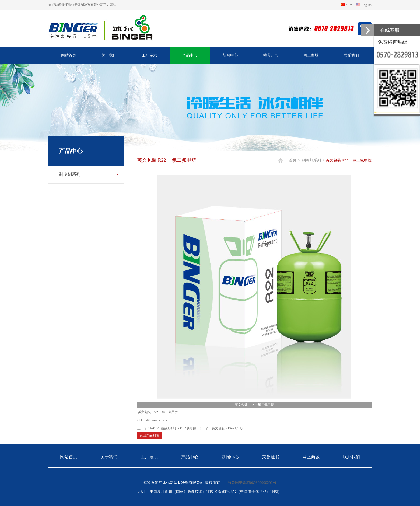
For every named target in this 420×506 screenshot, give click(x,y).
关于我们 (109, 55)
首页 (293, 160)
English (367, 5)
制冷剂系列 (311, 160)
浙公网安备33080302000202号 (252, 483)
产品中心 (190, 55)
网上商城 (311, 55)
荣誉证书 (271, 55)
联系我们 (351, 55)
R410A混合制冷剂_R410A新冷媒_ (174, 428)
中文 (349, 5)
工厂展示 (149, 55)
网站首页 (69, 55)
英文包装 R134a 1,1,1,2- (228, 428)
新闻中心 (230, 55)
